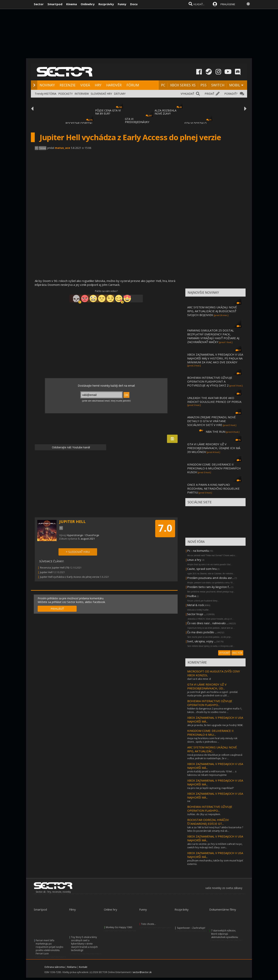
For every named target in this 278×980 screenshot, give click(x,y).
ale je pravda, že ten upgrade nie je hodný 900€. (215, 725)
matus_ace (62, 148)
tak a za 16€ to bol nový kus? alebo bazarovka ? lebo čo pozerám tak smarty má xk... (215, 829)
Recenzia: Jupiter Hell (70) (55, 568)
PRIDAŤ (209, 94)
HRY (98, 85)
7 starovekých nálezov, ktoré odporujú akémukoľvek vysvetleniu (225, 934)
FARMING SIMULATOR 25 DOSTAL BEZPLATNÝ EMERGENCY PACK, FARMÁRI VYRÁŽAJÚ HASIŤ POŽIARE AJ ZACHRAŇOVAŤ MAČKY (213, 336)
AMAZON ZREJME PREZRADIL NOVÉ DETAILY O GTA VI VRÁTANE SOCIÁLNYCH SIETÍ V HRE (211, 421)
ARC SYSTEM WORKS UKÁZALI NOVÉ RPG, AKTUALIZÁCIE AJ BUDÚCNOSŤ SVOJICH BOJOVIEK (212, 311)
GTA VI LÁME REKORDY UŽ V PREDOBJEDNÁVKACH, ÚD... (207, 686)
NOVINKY (47, 85)
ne (189, 801)
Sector (39, 4)
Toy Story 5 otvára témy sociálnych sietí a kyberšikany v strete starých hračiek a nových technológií (84, 944)
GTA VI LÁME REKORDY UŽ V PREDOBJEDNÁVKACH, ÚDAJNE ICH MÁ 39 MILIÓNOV (214, 448)
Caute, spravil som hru (202, 569)
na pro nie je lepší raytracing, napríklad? (211, 788)
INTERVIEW (82, 94)
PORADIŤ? (231, 94)
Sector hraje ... (196, 614)
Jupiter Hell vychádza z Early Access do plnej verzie (70, 577)
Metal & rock (195, 605)
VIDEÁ (85, 85)
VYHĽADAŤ (187, 94)
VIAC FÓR (237, 653)
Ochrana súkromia (55, 967)
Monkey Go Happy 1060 (119, 927)
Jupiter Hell (46, 572)
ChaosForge (92, 535)
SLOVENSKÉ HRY (101, 94)
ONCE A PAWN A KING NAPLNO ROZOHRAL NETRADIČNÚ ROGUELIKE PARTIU (213, 488)
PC (163, 85)
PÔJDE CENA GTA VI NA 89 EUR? (108, 112)
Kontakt (83, 967)
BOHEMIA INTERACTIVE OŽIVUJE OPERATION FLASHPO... (210, 703)
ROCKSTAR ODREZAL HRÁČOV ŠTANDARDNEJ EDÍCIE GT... (208, 822)
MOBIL (235, 85)
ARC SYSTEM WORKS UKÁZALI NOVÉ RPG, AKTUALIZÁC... (212, 749)
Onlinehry (88, 4)
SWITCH (218, 85)
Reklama (72, 967)
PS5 (203, 85)
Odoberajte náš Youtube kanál (71, 447)
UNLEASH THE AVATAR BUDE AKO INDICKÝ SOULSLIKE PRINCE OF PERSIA (214, 400)
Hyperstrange (75, 535)
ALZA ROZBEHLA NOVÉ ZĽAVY (166, 112)
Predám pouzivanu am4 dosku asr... (210, 578)
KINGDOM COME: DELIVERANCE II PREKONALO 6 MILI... (210, 733)
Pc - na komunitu (198, 551)
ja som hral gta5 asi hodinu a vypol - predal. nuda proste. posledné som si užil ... (213, 694)
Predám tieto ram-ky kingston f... (209, 587)
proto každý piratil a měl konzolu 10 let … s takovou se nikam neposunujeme (212, 773)
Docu (134, 4)
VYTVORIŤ (224, 653)
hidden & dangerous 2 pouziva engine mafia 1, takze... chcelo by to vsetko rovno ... (215, 710)
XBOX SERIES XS (183, 85)
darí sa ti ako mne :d (199, 679)
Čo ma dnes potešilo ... (202, 632)
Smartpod (55, 4)
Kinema (72, 4)
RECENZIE (68, 85)
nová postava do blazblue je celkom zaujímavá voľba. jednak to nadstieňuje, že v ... (215, 757)
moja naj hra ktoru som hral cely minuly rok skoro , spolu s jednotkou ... (212, 740)
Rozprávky (106, 4)
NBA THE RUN (216, 432)
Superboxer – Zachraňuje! (191, 928)
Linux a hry (195, 560)
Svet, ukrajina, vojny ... (201, 641)
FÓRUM (133, 85)
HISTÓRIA (50, 94)
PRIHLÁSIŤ (57, 609)
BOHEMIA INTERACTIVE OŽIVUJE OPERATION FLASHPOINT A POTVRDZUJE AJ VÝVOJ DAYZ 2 (210, 381)
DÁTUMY (120, 94)
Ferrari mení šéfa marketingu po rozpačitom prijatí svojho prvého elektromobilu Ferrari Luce (50, 947)
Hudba (192, 596)
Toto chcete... (148, 924)
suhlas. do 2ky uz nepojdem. (204, 814)
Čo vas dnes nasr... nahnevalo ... (208, 623)
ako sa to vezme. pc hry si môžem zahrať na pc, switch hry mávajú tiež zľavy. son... (215, 846)
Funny (122, 4)
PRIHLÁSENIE (228, 4)
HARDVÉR (114, 85)
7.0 (165, 528)
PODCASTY (65, 94)
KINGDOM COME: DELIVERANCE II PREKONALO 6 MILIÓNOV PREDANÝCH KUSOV (214, 468)
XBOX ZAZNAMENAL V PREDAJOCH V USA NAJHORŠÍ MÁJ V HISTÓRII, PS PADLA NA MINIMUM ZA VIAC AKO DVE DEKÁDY (215, 358)
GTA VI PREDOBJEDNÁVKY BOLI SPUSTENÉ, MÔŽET (137, 124)
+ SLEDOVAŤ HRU (78, 552)
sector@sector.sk (142, 972)
